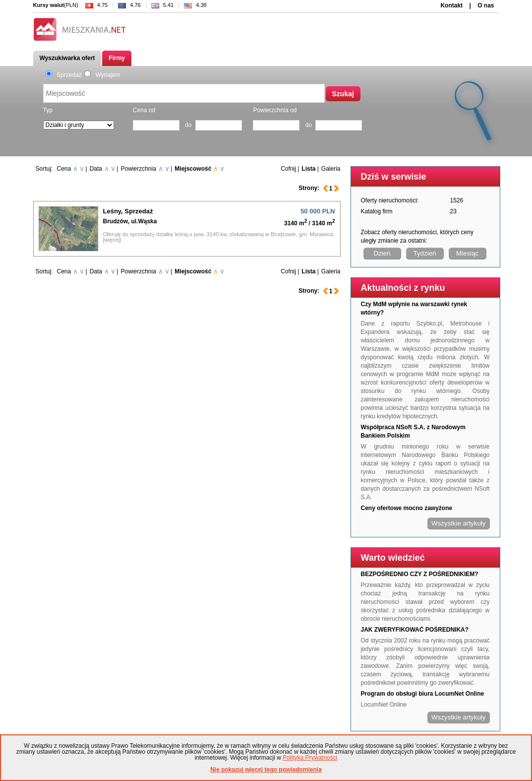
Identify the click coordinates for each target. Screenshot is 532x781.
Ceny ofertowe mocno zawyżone (407, 508)
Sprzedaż (64, 75)
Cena (64, 169)
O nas (486, 5)
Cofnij (288, 169)
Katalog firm (377, 211)
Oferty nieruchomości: (390, 200)
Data (96, 169)
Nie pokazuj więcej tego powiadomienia (266, 770)
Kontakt (451, 5)
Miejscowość (193, 169)
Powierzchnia (138, 169)
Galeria (331, 169)
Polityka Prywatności (310, 758)
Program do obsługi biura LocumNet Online (423, 694)
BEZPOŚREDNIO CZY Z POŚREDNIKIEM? (420, 574)
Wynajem (102, 75)
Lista (308, 169)
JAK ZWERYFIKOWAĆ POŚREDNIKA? (415, 630)
